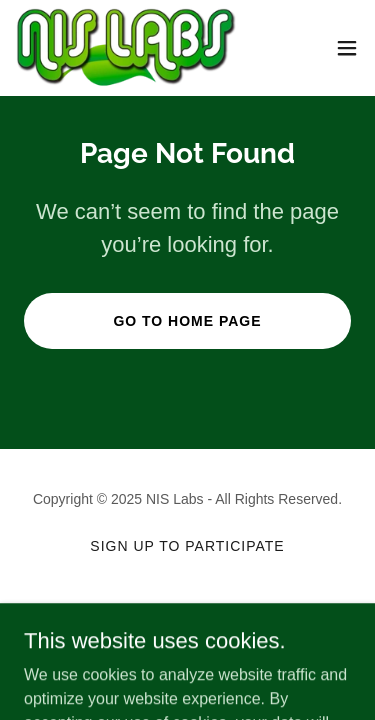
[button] (347, 48)
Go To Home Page (187, 321)
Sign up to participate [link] (187, 546)
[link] (126, 48)
